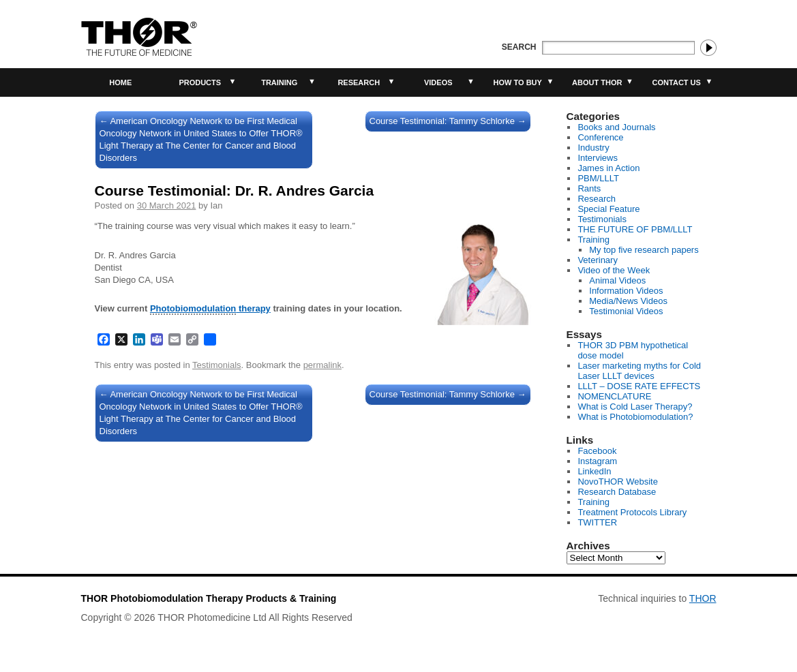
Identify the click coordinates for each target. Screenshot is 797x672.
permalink (322, 365)
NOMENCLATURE (614, 396)
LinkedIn (594, 471)
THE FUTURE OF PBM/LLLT (635, 229)
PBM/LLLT (598, 178)
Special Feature (608, 209)
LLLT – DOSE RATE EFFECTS (639, 386)
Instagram (597, 461)
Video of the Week (614, 270)
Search (519, 47)
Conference (600, 137)
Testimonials (217, 365)
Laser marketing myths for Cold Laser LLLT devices (639, 371)
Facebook (597, 451)
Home (120, 82)
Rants (589, 188)
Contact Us (677, 82)
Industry (593, 148)
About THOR (597, 82)
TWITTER (597, 522)
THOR (703, 598)
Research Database (617, 492)
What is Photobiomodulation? (635, 417)
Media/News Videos (628, 301)
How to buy (518, 82)
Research (359, 82)
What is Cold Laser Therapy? (635, 407)
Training (279, 82)
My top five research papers (644, 250)
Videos (438, 82)
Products (200, 82)
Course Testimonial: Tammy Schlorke (448, 121)
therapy (210, 309)
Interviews (598, 158)
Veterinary (598, 260)
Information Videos (626, 291)
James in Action (608, 168)
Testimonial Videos (626, 311)
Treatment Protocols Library (632, 512)
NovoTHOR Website (618, 482)
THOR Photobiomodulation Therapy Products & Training (209, 598)
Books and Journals (616, 127)
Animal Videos (617, 280)
